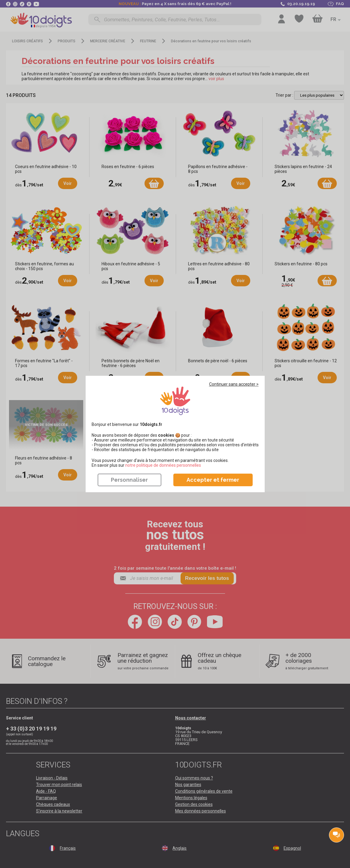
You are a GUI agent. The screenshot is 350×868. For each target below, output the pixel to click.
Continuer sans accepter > (234, 384)
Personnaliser (129, 480)
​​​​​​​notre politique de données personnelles (163, 465)
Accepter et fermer (213, 480)
